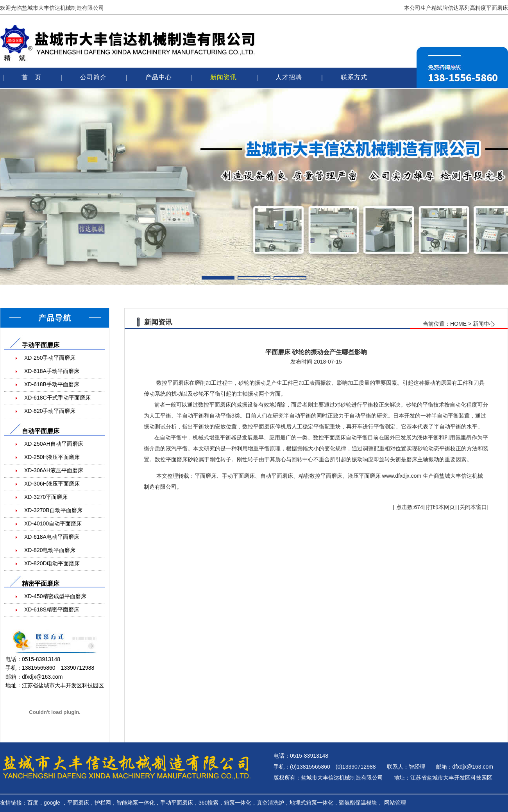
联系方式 (354, 77)
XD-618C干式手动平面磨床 (57, 398)
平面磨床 (178, 383)
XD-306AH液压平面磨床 (54, 470)
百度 (33, 803)
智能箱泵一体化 (136, 803)
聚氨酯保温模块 (358, 803)
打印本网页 (441, 507)
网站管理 (395, 803)
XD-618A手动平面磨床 (52, 371)
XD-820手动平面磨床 (50, 411)
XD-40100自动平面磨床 (53, 523)
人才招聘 (289, 77)
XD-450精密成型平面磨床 (55, 596)
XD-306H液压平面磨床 (52, 484)
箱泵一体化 (238, 803)
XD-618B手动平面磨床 (52, 384)
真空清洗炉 (270, 803)
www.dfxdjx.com (402, 476)
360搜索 (208, 803)
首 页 (31, 77)
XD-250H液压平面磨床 (52, 457)
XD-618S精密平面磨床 (52, 609)
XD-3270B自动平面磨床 (53, 510)
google (52, 803)
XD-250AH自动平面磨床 (54, 444)
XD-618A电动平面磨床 (52, 537)
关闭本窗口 (473, 507)
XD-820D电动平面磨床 (52, 563)
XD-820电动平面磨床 (50, 550)
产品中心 (159, 77)
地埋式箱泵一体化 (311, 803)
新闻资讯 (224, 77)
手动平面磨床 (177, 803)
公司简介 (93, 77)
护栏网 (103, 803)
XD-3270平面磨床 (46, 497)
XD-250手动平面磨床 (50, 358)
